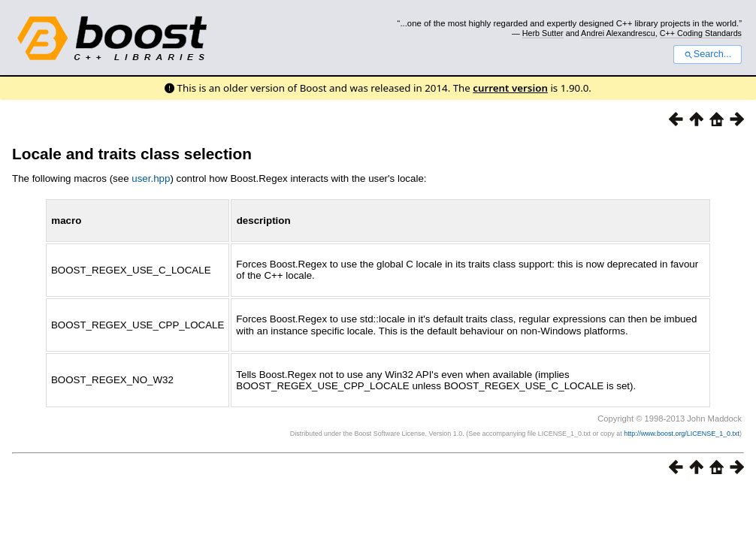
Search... (708, 54)
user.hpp (151, 178)
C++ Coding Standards (701, 33)
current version (510, 88)
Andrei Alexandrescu (618, 33)
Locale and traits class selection (132, 154)
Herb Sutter (543, 33)
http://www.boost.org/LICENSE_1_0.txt (682, 434)
